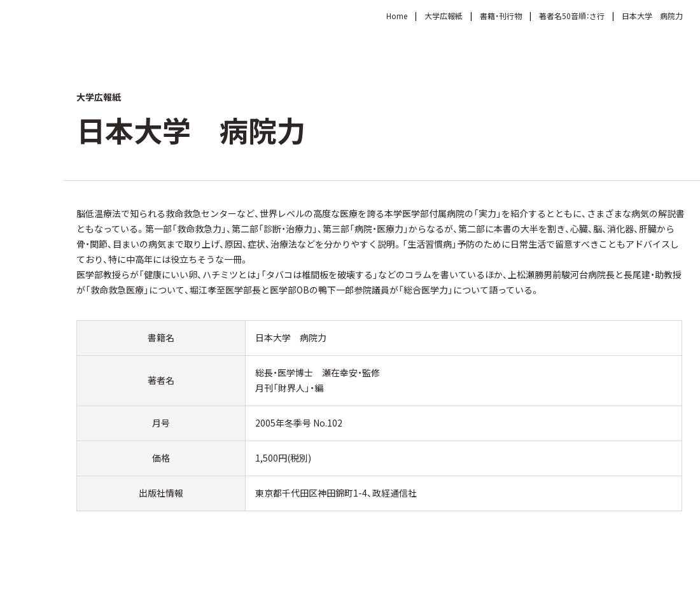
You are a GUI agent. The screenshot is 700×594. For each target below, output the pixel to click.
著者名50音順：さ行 (572, 16)
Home (397, 16)
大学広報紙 (444, 16)
